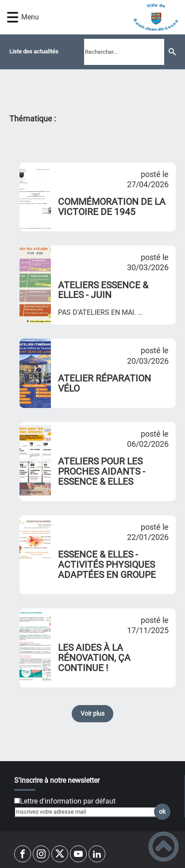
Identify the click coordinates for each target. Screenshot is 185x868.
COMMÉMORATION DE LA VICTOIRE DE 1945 (112, 207)
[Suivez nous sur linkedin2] (97, 854)
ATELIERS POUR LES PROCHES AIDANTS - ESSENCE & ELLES (102, 472)
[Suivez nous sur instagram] (41, 854)
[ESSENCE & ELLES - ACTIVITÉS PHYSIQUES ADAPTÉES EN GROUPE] (35, 555)
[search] (124, 52)
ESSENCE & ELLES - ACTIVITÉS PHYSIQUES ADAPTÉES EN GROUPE (107, 565)
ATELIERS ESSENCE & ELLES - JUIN (103, 290)
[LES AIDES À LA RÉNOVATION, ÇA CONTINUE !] (35, 648)
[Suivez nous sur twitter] (60, 854)
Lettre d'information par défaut (68, 801)
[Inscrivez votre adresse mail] (89, 812)
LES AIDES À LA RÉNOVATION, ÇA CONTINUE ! (94, 658)
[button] (13, 17)
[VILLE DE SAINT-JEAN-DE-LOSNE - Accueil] (107, 17)
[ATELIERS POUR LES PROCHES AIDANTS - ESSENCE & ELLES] (35, 462)
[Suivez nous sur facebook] (23, 854)
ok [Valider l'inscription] (162, 812)
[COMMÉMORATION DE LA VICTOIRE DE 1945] (35, 197)
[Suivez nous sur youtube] (78, 854)
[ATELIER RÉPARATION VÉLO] (35, 373)
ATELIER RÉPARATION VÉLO (104, 383)
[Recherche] (172, 52)
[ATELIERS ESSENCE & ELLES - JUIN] (35, 285)
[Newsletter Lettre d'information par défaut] (17, 801)
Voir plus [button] (92, 714)
